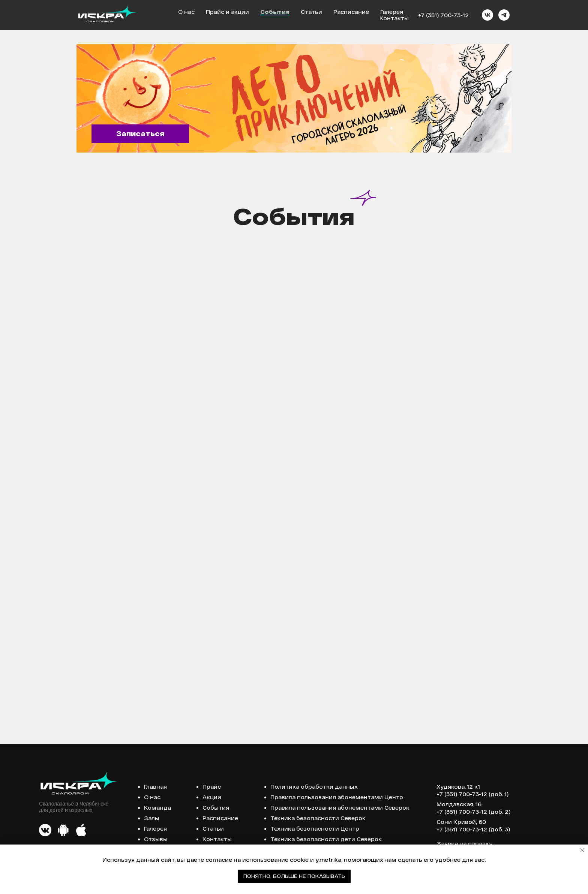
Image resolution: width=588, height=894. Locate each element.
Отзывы (156, 839)
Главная (155, 787)
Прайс (212, 787)
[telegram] (504, 15)
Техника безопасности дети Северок (326, 839)
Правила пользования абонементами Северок (340, 808)
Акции (212, 797)
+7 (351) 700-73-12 (443, 15)
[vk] (487, 15)
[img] (294, 98)
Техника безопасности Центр (315, 829)
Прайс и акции (227, 12)
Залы (152, 818)
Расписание (351, 12)
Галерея (392, 12)
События (275, 12)
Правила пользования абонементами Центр (337, 797)
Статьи (311, 12)
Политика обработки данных (314, 787)
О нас (186, 12)
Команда (157, 808)
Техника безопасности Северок (318, 818)
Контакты (394, 18)
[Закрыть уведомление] (582, 850)
